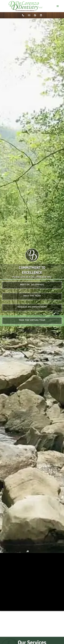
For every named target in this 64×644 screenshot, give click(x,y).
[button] (58, 6)
